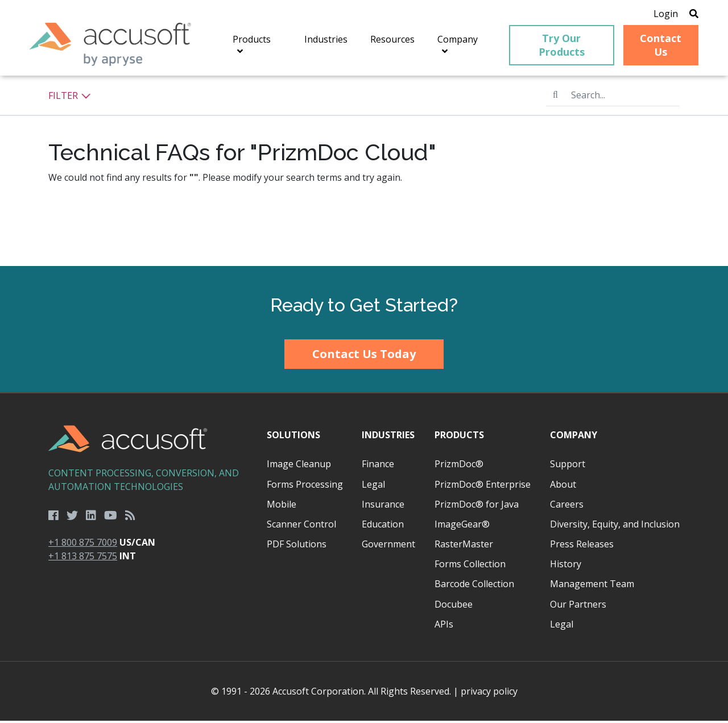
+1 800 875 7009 (83, 544)
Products (459, 437)
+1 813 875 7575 (83, 558)
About (563, 486)
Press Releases (582, 546)
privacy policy (489, 693)
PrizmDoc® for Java (477, 506)
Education (383, 526)
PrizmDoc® (459, 466)
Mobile (282, 506)
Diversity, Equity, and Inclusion (615, 526)
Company (574, 437)
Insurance (383, 506)
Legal (373, 486)
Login (661, 14)
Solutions (293, 437)
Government (388, 546)
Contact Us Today (364, 356)
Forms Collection (470, 566)
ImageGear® (462, 526)
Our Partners (578, 606)
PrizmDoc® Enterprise (483, 486)
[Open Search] (689, 14)
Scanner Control (301, 526)
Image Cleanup (299, 466)
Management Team (592, 586)
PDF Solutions (297, 546)
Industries (388, 437)
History (566, 566)
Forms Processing (305, 486)
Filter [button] (70, 97)
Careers (567, 506)
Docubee (454, 606)
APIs (444, 626)
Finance (378, 466)
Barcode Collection (474, 586)
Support (568, 466)
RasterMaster (464, 546)
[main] (364, 173)
